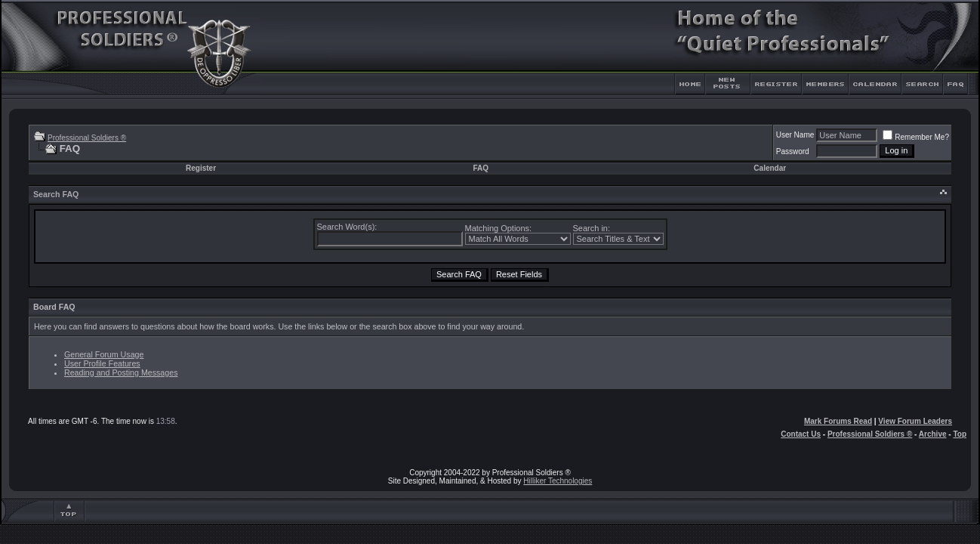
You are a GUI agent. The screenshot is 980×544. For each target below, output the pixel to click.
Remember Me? (916, 137)
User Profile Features (102, 363)
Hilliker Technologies (558, 481)
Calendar (770, 168)
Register (201, 168)
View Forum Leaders (915, 421)
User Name (795, 135)
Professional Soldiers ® (87, 138)
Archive (933, 434)
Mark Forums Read (838, 421)
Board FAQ (54, 307)
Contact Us (801, 434)
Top (960, 434)
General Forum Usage (104, 354)
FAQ (481, 168)
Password (793, 151)
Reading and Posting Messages (121, 372)
